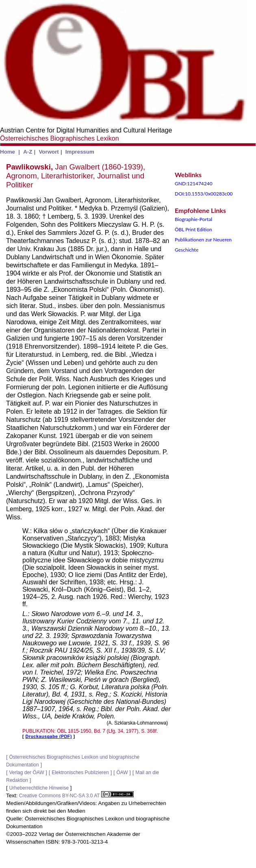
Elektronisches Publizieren (80, 773)
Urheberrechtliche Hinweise (39, 788)
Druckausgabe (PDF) (49, 736)
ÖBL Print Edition (193, 229)
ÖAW (122, 773)
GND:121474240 (194, 183)
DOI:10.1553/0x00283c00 (204, 194)
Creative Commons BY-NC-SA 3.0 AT (76, 796)
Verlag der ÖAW (26, 773)
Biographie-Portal (193, 219)
